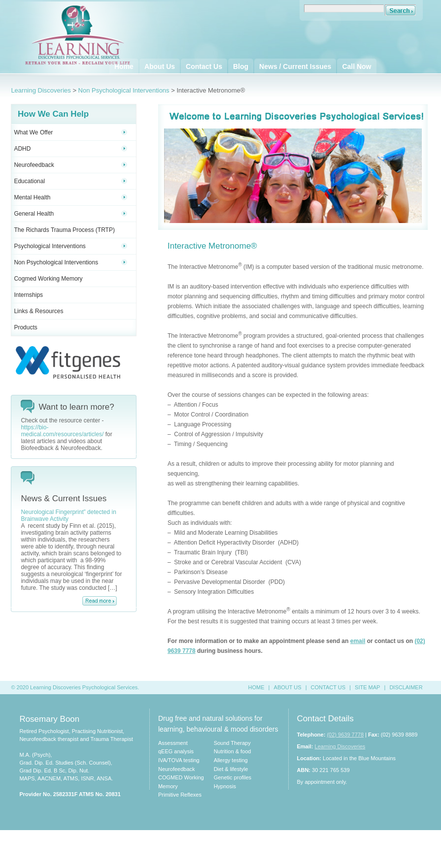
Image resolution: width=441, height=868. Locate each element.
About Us (160, 66)
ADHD (70, 149)
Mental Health (70, 197)
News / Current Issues (295, 66)
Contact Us (204, 66)
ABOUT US (288, 687)
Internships (28, 295)
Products (25, 327)
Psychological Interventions (70, 246)
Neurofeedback (70, 165)
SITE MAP (367, 687)
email (358, 641)
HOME (256, 687)
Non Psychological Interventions (124, 90)
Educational (70, 181)
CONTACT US (328, 687)
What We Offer (70, 132)
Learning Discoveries (41, 90)
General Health (70, 214)
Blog (241, 66)
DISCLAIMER (406, 687)
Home (124, 66)
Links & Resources (38, 311)
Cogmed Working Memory (48, 279)
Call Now (356, 66)
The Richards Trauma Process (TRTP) (64, 230)
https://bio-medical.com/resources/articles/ (62, 431)
